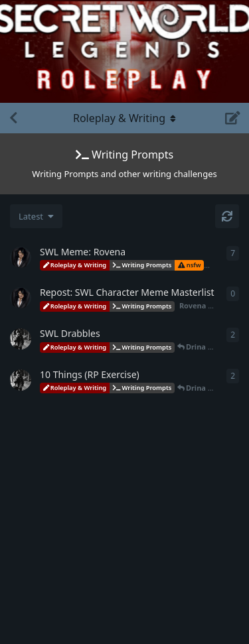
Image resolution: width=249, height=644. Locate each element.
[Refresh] (227, 216)
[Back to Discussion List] (13, 118)
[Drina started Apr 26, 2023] (21, 339)
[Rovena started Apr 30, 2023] (21, 298)
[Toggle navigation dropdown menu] (125, 118)
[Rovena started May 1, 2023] (21, 257)
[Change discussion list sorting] (36, 216)
